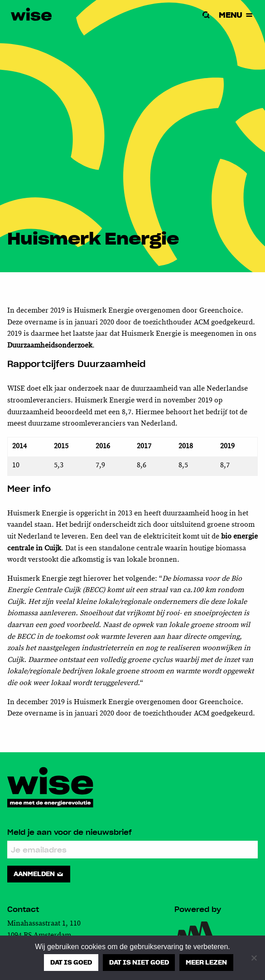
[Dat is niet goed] (254, 958)
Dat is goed (71, 962)
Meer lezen (206, 962)
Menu (236, 15)
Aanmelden (39, 874)
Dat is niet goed (139, 962)
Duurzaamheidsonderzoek (50, 345)
